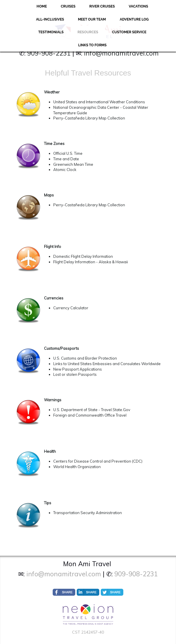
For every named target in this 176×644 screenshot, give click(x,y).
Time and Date (66, 159)
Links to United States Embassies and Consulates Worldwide (107, 364)
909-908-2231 (49, 53)
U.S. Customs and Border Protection (85, 358)
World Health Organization (77, 467)
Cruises (68, 6)
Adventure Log (134, 19)
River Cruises (102, 6)
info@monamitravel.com (121, 53)
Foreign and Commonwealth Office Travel (90, 415)
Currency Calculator (71, 308)
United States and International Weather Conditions (99, 102)
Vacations (139, 6)
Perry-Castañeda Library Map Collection (89, 118)
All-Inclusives (50, 19)
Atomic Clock (65, 170)
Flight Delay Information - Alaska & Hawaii (91, 262)
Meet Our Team (92, 19)
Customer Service (129, 32)
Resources (88, 32)
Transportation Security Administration (88, 513)
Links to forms (92, 45)
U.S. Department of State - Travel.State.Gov (92, 410)
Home (42, 6)
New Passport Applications (78, 369)
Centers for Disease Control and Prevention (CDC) (98, 461)
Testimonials (51, 32)
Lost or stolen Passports (75, 374)
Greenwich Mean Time (73, 164)
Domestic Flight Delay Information (83, 256)
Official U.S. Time (68, 153)
